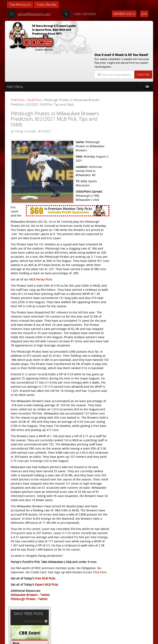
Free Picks (18, 70)
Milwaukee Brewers (24, 621)
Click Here (18, 598)
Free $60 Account (21, 5)
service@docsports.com (29, 14)
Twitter (45, 621)
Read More (138, 162)
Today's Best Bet (49, 5)
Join (144, 14)
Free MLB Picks (45, 604)
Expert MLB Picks (47, 610)
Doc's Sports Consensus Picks (135, 126)
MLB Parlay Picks (41, 264)
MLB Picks (34, 70)
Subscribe (143, 44)
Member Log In (124, 14)
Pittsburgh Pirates (23, 625)
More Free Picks (135, 80)
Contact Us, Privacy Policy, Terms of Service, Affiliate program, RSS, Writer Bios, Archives (104, 639)
